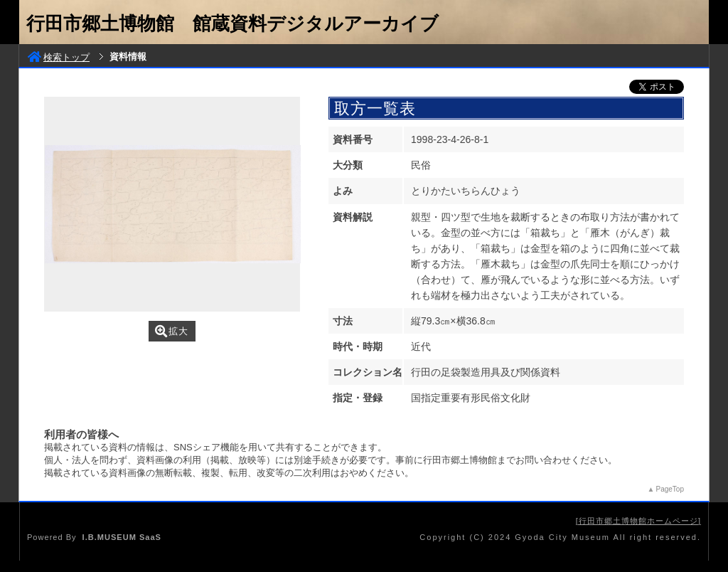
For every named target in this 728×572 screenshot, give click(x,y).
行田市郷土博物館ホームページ (638, 521)
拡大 (172, 331)
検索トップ (59, 57)
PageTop (670, 489)
